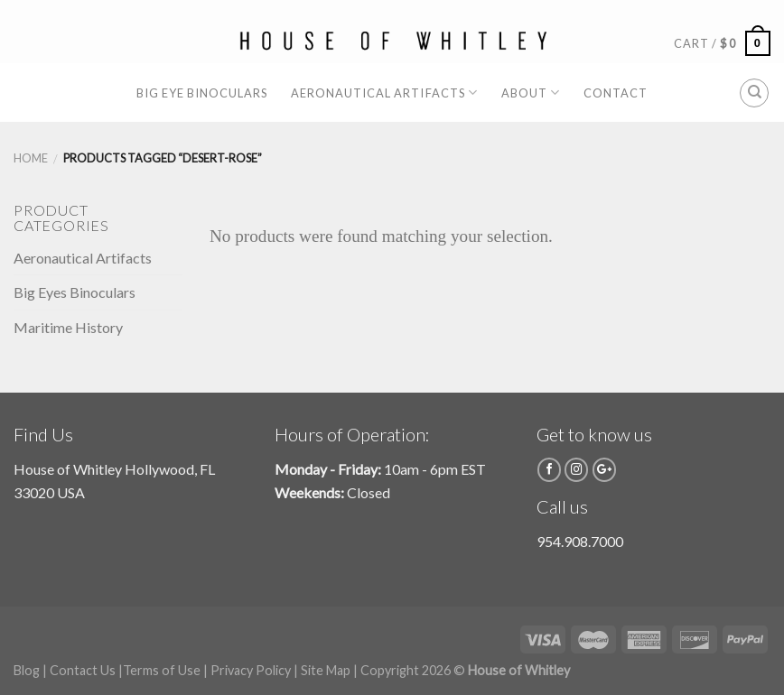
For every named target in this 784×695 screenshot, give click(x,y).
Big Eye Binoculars (202, 93)
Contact (616, 93)
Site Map (326, 670)
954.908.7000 (580, 541)
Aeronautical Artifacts (384, 93)
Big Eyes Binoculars (75, 292)
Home (31, 158)
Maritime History (68, 327)
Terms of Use (162, 670)
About (531, 93)
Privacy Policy (251, 670)
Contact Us (83, 670)
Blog (27, 670)
